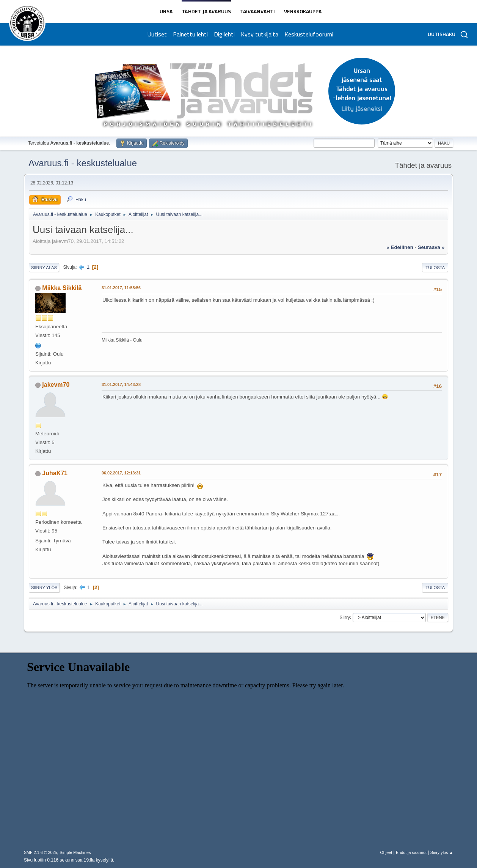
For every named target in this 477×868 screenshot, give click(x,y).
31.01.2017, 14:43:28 (121, 384)
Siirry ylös (44, 588)
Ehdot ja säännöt (411, 852)
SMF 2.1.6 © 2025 (41, 852)
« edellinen (400, 247)
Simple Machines (75, 852)
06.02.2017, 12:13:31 (121, 473)
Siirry (345, 617)
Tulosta (435, 268)
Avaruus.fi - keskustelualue (83, 163)
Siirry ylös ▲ (442, 852)
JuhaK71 (55, 473)
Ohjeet (386, 852)
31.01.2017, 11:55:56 (121, 288)
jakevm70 (56, 385)
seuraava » (431, 247)
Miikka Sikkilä (62, 288)
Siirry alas (44, 268)
